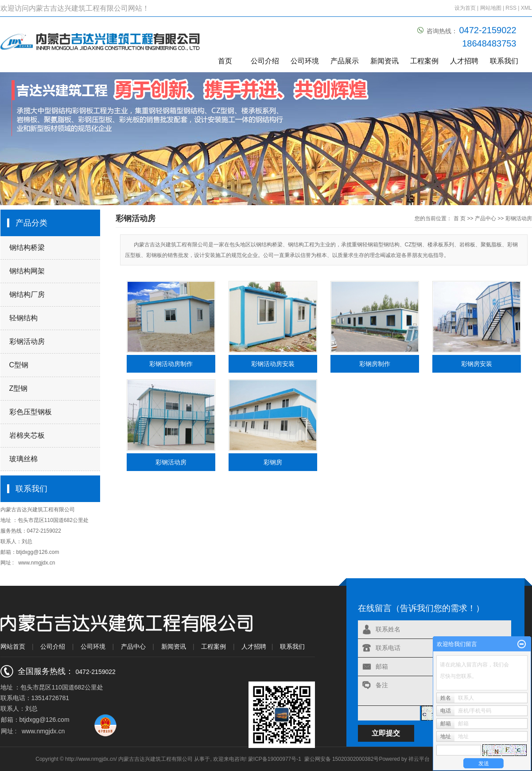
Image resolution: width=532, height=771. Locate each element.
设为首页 (465, 8)
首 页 (460, 218)
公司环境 (305, 61)
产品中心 (485, 218)
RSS (511, 8)
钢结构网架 (27, 271)
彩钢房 (273, 462)
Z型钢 (19, 388)
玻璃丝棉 (23, 459)
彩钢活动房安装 (273, 364)
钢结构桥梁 (27, 247)
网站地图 (491, 8)
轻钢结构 (23, 318)
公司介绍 (265, 61)
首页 (225, 61)
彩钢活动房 (27, 341)
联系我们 (504, 61)
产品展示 (345, 61)
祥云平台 (419, 759)
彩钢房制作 (375, 364)
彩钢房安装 (477, 364)
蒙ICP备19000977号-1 (275, 759)
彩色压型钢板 (31, 412)
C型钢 (19, 365)
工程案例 (424, 61)
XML (526, 8)
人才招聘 (464, 61)
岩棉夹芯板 (27, 435)
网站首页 (13, 646)
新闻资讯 (384, 61)
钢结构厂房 (27, 294)
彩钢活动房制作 (171, 364)
